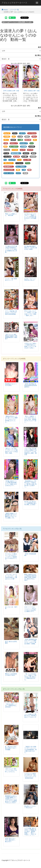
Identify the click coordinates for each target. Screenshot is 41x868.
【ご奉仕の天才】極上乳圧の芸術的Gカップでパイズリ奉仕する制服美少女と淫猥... (11, 249)
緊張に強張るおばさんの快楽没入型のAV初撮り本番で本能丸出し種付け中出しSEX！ (30, 577)
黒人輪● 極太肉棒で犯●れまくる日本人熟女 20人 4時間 (31, 248)
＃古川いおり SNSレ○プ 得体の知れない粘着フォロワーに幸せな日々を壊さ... (31, 346)
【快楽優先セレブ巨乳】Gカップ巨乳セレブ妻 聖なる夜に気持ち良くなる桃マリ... (30, 484)
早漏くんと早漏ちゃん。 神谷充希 (11, 215)
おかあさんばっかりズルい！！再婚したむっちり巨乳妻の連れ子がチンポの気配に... (30, 217)
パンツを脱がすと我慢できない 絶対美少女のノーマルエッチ (30, 716)
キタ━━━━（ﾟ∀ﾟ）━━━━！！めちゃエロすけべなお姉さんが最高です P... (30, 609)
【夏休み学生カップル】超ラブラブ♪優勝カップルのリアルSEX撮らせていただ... (11, 419)
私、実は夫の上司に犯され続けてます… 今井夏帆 (11, 748)
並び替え (37, 55)
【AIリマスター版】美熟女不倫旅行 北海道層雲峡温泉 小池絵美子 (11, 337)
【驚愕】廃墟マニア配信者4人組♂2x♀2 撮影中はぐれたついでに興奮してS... (11, 516)
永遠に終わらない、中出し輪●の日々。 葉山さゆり (11, 840)
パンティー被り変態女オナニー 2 (11, 279)
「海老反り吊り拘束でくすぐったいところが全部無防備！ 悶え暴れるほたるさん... (30, 750)
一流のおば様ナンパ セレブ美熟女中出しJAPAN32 (11, 705)
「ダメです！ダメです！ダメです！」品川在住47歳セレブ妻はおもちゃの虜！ (11, 577)
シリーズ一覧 (14, 10)
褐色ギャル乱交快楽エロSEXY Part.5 (11, 675)
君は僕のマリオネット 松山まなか (30, 807)
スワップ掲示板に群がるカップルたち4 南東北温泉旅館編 (11, 313)
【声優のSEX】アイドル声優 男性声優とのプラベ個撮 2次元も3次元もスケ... (11, 483)
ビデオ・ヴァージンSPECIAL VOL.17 (30, 279)
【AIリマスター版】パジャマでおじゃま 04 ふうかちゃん (11, 770)
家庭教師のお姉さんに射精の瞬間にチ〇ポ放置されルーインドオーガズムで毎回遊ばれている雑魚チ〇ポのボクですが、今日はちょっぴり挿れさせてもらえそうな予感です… (11, 802)
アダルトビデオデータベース (14, 3)
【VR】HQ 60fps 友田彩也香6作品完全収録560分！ (31, 385)
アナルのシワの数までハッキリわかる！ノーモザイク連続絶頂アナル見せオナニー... (11, 557)
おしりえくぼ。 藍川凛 (11, 608)
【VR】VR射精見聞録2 (30, 555)
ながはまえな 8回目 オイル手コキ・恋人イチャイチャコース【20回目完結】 (30, 776)
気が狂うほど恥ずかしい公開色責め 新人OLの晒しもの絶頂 (30, 503)
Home (5, 10)
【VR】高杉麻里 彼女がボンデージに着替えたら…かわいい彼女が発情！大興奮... (31, 642)
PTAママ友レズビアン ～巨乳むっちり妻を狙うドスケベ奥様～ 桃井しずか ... (30, 313)
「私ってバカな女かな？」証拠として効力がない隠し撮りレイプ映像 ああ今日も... (30, 677)
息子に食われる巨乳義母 (11, 642)
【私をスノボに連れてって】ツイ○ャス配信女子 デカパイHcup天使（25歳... (11, 451)
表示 (39, 47)
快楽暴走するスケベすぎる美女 (11, 385)
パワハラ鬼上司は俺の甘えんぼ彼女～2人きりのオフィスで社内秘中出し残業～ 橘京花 (31, 452)
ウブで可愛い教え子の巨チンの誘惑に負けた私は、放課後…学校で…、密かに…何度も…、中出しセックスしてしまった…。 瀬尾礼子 (30, 833)
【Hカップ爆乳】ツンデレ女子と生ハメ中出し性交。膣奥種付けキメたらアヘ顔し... (30, 419)
